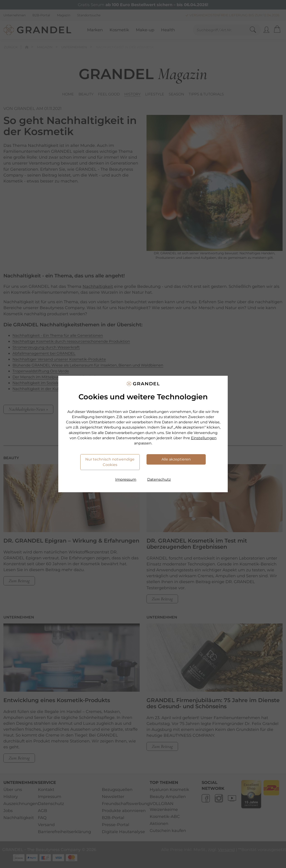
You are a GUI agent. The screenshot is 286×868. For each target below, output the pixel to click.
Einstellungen (204, 438)
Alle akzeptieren (176, 459)
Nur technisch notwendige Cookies (110, 462)
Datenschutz (159, 479)
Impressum (126, 479)
